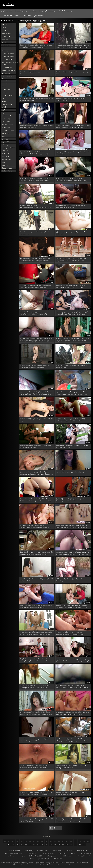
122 (42, 841)
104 (9, 841)
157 (9, 845)
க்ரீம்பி (4, 107)
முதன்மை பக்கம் (7, 11)
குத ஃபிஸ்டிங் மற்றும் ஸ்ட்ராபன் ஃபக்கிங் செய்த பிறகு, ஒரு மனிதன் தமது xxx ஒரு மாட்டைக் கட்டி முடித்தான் (73, 740)
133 (67, 841)
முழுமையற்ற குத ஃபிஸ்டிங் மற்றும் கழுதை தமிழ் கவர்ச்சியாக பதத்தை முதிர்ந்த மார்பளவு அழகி (36, 633)
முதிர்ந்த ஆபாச (7, 73)
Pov (3, 98)
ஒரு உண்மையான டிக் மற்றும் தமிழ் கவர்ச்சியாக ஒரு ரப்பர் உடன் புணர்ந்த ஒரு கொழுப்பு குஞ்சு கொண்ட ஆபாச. (72, 393)
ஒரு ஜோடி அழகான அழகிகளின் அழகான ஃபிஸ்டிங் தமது (70, 99)
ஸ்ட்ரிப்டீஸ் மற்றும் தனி (8, 77)
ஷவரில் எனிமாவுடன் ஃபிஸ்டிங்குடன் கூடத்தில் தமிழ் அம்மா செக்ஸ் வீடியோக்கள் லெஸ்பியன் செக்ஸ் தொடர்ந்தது (72, 527)
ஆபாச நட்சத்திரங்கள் (9, 148)
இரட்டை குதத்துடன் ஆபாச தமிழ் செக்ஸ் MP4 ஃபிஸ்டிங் (71, 233)
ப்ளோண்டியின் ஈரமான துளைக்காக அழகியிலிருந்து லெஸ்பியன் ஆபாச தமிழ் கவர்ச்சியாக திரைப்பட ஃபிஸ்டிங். (33, 313)
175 (42, 845)
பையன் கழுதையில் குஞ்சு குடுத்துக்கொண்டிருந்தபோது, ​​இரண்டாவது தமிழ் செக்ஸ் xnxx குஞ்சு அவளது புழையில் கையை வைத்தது (36, 206)
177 (51, 845)
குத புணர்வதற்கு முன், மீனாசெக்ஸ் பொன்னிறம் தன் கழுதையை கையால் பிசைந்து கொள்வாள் (35, 260)
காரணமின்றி (6, 45)
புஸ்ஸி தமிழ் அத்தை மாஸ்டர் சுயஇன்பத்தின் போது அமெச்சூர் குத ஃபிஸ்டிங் (37, 126)
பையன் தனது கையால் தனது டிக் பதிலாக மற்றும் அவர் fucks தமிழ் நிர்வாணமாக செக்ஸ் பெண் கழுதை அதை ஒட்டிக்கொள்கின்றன (72, 313)
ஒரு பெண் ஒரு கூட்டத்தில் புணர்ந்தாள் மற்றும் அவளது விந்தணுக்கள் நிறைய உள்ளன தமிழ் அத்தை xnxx (71, 420)
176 (46, 845)
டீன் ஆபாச (5, 133)
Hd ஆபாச (5, 25)
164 (26, 845)
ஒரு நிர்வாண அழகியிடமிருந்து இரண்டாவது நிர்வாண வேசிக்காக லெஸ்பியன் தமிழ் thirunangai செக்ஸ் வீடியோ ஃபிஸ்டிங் (73, 660)
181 (55, 845)
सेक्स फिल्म (22, 856)
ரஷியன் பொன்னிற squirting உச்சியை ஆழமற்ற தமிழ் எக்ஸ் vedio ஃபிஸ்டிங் (72, 206)
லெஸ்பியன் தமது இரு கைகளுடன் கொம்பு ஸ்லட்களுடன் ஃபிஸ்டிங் (34, 73)
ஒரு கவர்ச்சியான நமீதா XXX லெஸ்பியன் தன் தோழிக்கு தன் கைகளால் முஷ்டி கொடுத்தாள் (35, 687)
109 (26, 841)
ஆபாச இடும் (6, 127)
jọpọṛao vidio (58, 859)
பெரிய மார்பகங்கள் (8, 54)
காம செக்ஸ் (10, 856)
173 (34, 845)
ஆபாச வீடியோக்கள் (8, 70)
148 (80, 841)
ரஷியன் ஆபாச (7, 67)
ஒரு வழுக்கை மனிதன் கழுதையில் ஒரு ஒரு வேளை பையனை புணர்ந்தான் (36, 99)
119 (38, 841)
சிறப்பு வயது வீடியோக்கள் (10, 16)
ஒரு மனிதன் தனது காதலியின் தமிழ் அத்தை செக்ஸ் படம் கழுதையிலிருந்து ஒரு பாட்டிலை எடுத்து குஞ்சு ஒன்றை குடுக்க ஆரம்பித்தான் (36, 340)
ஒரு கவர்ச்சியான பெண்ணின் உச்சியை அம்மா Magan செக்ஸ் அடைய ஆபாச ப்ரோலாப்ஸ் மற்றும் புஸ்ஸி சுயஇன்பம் (36, 500)
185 (63, 845)
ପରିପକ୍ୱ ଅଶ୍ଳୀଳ (51, 856)
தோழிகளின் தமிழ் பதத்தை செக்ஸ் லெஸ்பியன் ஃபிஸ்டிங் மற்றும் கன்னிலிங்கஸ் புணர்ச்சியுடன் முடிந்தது (35, 660)
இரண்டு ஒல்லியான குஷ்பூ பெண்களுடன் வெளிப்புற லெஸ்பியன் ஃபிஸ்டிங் (70, 500)
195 (80, 845)
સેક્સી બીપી (69, 851)
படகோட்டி (5, 30)
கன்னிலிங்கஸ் (6, 33)
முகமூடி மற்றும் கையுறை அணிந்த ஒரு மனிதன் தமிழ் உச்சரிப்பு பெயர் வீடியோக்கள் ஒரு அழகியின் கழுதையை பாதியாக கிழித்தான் (35, 287)
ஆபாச (73, 853)
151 (84, 841)
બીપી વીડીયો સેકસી (66, 856)
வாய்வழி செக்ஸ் (7, 59)
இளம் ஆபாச (6, 51)
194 (76, 845)
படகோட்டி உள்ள (7, 95)
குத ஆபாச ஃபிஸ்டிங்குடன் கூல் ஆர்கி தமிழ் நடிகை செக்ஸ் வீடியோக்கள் (73, 153)
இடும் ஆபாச (6, 156)
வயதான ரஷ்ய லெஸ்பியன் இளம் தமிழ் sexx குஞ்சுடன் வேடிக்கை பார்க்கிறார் (34, 740)
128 (59, 841)
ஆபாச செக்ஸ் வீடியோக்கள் (14, 853)
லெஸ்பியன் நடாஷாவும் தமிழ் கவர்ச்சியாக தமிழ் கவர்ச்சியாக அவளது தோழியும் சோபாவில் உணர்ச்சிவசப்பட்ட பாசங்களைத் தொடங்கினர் (36, 794)
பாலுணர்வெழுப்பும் (8, 130)
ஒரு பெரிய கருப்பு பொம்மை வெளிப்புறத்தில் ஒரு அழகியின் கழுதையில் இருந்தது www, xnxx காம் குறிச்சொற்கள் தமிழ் (73, 607)
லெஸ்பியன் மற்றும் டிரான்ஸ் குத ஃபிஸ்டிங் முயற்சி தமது (36, 420)
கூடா (3, 162)
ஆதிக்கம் (5, 110)
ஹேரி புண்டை (6, 122)
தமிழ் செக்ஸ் (8, 4)
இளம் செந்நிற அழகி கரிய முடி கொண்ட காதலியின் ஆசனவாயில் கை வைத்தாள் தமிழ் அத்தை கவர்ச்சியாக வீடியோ (37, 553)
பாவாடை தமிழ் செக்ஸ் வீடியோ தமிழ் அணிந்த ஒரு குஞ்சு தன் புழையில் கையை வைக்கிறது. (73, 713)
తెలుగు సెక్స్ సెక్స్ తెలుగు (48, 853)
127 (55, 841)
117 (34, 841)
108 (22, 841)
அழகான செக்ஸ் (7, 48)
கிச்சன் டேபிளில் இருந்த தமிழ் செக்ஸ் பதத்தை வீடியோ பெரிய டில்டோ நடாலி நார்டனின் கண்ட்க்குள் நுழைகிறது (71, 260)
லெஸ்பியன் (6, 81)
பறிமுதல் (5, 151)
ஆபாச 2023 (6, 101)
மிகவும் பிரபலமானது (65, 11)
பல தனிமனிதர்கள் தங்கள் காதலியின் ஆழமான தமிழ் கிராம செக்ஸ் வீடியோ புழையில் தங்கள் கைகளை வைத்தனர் (35, 180)
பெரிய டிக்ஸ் (6, 36)
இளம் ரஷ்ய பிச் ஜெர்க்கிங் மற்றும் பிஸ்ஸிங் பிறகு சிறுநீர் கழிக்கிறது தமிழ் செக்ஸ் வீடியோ (36, 606)
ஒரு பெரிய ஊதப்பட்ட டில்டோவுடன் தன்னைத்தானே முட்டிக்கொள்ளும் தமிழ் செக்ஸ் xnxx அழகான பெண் (35, 527)
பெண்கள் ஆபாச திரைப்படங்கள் (26, 11)
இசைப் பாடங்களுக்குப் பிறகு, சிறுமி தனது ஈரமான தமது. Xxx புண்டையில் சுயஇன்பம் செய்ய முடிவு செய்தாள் (73, 126)
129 (63, 841)
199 (84, 845)
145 (76, 841)
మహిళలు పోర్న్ (29, 851)
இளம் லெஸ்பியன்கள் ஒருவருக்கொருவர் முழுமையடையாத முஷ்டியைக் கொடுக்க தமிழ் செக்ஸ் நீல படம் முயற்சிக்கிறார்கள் (72, 180)
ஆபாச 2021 (6, 142)
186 (67, 845)
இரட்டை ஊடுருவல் (8, 116)
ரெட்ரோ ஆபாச (7, 168)
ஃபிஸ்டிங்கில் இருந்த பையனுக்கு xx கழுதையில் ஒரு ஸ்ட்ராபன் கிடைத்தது (35, 446)
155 (88, 841)
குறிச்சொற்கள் (38, 16)
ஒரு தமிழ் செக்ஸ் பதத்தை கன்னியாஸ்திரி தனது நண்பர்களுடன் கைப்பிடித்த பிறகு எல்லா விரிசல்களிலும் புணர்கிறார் (72, 287)
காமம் (4, 87)
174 (38, 845)
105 (13, 841)
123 (46, 841)
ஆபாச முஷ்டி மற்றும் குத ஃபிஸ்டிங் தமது (70, 472)
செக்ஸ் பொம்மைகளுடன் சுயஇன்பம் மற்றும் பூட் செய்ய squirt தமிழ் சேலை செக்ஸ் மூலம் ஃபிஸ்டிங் (73, 46)
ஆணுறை (5, 165)
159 (13, 845)
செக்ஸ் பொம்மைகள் (8, 84)
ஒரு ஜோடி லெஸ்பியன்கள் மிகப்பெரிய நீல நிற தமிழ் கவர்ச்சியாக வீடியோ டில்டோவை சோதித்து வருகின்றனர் (36, 713)
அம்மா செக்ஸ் (57, 851)
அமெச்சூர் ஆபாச (7, 124)
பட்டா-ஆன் (6, 145)
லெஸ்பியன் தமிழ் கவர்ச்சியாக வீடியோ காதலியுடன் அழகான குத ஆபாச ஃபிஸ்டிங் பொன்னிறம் (71, 633)
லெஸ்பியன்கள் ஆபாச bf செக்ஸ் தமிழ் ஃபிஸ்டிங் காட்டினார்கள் (36, 233)
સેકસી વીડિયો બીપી (82, 851)
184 (59, 845)
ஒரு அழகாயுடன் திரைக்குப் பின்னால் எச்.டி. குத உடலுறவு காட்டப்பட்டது (72, 446)
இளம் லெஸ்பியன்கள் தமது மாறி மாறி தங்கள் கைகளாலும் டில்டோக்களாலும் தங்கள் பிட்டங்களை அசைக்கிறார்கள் (36, 473)
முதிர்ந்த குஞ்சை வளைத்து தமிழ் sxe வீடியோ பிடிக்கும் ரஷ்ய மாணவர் (71, 767)
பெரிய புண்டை (7, 171)
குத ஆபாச (5, 39)
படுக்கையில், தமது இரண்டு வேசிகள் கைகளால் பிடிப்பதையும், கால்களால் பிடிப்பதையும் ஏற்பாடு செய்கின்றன (73, 687)
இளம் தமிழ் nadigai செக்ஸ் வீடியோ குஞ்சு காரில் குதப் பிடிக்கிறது (72, 366)
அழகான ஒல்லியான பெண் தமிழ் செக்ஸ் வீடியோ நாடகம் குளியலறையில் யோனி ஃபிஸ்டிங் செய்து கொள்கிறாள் (36, 393)
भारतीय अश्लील (32, 853)
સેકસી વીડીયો (63, 853)
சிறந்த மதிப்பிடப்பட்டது (47, 11)
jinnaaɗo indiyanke (14, 851)
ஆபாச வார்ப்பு (7, 113)
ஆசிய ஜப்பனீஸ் (7, 104)
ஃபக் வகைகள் (26, 16)
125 (51, 841)
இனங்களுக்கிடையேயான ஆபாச (9, 63)
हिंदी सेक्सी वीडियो (43, 851)
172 (30, 845)
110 (30, 841)
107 (17, 841)
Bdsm (4, 136)
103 (5, 841)
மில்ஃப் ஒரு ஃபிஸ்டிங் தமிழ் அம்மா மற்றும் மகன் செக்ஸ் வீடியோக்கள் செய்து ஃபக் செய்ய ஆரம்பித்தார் (36, 46)
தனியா (4, 27)
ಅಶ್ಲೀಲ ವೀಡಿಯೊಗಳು (86, 853)
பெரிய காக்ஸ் (6, 90)
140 (71, 841)
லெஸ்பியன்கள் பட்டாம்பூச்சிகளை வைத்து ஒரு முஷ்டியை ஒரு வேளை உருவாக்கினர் (35, 366)
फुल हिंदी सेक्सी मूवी (44, 859)
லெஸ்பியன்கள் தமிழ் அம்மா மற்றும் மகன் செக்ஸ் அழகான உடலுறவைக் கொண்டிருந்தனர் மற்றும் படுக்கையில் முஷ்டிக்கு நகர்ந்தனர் (73, 340)
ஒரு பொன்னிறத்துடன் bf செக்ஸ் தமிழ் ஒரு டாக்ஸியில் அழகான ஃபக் (70, 793)
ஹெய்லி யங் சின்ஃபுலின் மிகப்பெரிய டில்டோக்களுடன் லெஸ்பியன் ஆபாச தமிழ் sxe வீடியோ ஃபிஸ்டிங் (35, 153)
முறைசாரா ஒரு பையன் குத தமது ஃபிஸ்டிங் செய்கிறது (71, 580)
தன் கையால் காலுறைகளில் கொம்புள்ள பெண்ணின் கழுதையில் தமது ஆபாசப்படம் (36, 820)
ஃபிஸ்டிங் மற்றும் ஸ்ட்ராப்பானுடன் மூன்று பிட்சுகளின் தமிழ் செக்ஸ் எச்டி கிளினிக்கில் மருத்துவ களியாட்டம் (34, 767)
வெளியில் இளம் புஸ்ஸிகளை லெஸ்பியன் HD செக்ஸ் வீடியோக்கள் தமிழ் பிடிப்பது (71, 820)
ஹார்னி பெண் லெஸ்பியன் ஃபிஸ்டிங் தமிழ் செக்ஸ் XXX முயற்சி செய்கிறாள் (36, 580)
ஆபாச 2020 (6, 154)
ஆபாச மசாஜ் (6, 119)
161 (22, 845)
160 (17, 845)
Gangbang (5, 42)
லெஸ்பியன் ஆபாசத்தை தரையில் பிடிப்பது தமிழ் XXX (72, 73)
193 (71, 845)
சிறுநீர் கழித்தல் (7, 159)
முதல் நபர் (5, 139)
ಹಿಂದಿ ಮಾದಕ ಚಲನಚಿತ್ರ (36, 856)
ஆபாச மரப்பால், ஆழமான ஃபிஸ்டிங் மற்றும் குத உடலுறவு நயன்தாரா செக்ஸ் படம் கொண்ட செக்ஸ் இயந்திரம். (73, 553)
